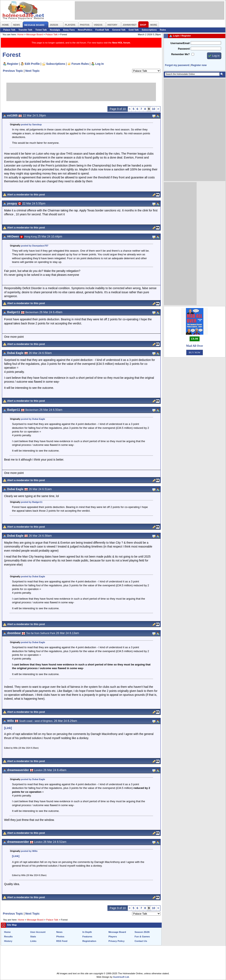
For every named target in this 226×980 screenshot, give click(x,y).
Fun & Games (142, 937)
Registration (89, 941)
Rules (163, 30)
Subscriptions (149, 30)
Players (113, 937)
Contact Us (141, 941)
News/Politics (85, 30)
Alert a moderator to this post (26, 195)
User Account (38, 932)
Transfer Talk (25, 30)
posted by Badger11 (32, 502)
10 (154, 109)
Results (8, 937)
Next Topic (32, 71)
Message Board (35, 34)
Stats (33, 937)
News (59, 932)
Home (20, 34)
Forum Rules (80, 64)
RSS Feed (62, 941)
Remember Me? (180, 54)
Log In (100, 64)
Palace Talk (9, 30)
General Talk (119, 30)
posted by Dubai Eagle (33, 419)
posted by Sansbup (31, 124)
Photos (60, 937)
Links (33, 941)
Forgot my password (177, 65)
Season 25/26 (142, 932)
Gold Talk (134, 30)
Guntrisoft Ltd (121, 977)
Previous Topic (13, 71)
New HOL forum (121, 43)
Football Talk (102, 30)
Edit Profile (32, 64)
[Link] (8, 728)
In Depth (87, 932)
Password (184, 49)
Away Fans (69, 30)
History (8, 941)
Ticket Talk (41, 30)
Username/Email (180, 43)
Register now (199, 65)
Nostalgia (55, 30)
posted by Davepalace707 (35, 246)
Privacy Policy (116, 941)
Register (13, 64)
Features (87, 937)
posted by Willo (29, 851)
